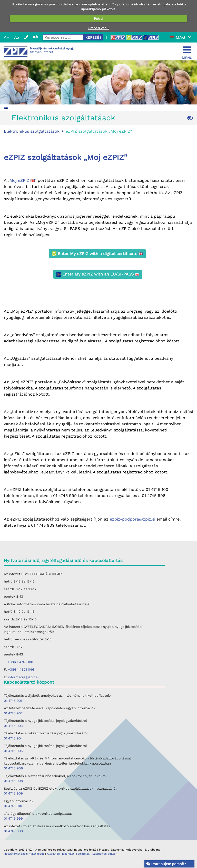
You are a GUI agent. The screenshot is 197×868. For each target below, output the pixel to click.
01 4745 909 (13, 793)
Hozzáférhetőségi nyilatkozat (24, 854)
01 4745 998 (13, 831)
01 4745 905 (13, 751)
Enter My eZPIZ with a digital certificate (97, 254)
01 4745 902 (13, 713)
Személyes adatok (105, 854)
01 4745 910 (13, 806)
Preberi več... (98, 28)
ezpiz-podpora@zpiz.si (132, 519)
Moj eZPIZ (22, 180)
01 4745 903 (13, 726)
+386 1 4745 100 (20, 662)
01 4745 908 (13, 781)
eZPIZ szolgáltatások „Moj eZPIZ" (99, 131)
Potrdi (99, 19)
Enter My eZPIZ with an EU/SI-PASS (98, 274)
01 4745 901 (13, 701)
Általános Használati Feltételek (69, 854)
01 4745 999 (13, 818)
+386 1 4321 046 (21, 669)
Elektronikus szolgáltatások (63, 118)
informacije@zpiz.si (23, 677)
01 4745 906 (13, 768)
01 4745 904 (13, 738)
